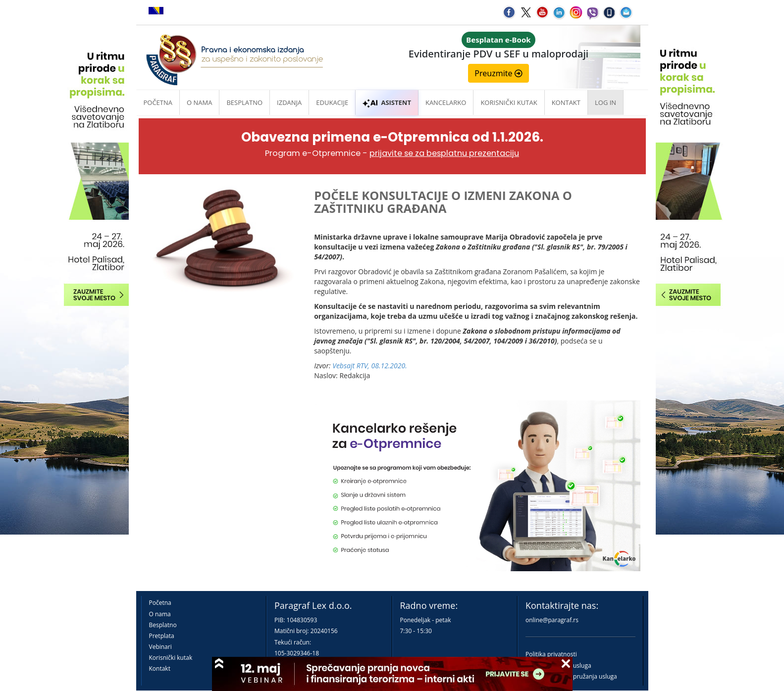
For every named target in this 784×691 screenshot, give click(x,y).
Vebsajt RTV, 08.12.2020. (370, 366)
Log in (605, 102)
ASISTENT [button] (387, 102)
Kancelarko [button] (446, 102)
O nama (199, 102)
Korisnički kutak (171, 658)
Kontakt (160, 668)
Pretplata (162, 636)
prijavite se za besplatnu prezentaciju (444, 153)
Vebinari (160, 647)
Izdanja (289, 102)
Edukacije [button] (332, 102)
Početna (158, 102)
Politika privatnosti (551, 654)
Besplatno (244, 102)
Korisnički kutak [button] (509, 102)
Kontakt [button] (566, 102)
